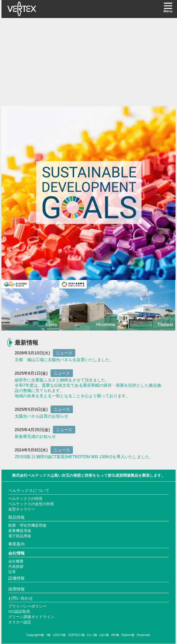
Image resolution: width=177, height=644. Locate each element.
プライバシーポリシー (27, 606)
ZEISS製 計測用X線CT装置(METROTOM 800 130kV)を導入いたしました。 (84, 457)
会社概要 (16, 561)
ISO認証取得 (19, 612)
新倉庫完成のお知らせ (35, 436)
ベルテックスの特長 (25, 499)
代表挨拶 (16, 567)
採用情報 (16, 589)
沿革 (12, 572)
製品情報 (16, 517)
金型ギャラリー (22, 509)
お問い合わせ (21, 598)
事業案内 (16, 544)
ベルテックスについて (29, 490)
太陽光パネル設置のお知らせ (41, 416)
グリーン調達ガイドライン (31, 617)
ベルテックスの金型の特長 (31, 504)
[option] (88, 193)
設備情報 (16, 578)
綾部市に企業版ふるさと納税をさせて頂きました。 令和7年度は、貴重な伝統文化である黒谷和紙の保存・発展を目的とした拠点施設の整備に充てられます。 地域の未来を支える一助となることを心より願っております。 (88, 388)
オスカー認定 (20, 622)
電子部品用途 (20, 536)
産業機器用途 (20, 531)
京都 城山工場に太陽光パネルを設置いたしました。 (64, 360)
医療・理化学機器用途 (27, 525)
